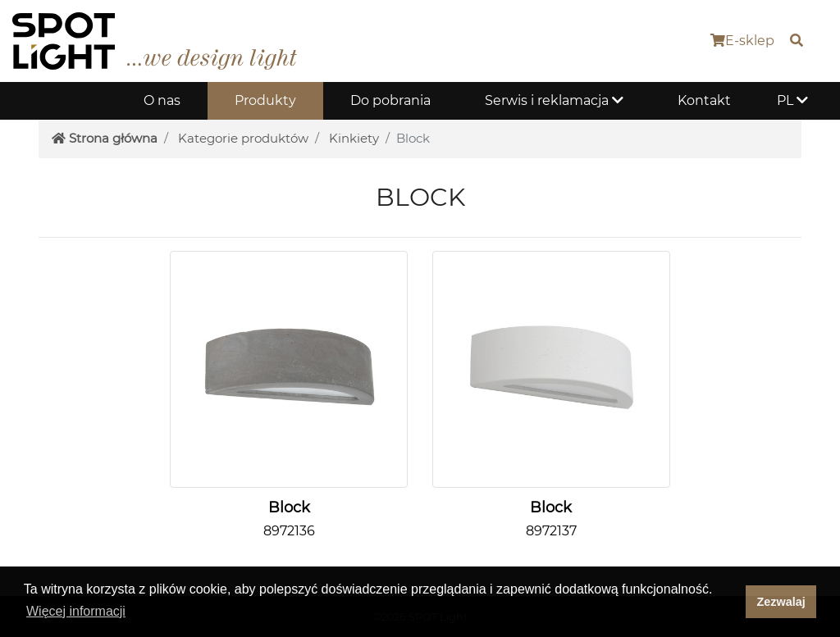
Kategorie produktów (243, 138)
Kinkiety (354, 138)
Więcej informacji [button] (76, 611)
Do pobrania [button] (390, 100)
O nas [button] (162, 100)
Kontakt (704, 100)
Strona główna (105, 138)
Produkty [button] (265, 100)
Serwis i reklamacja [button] (554, 100)
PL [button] (792, 100)
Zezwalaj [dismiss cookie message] (781, 602)
